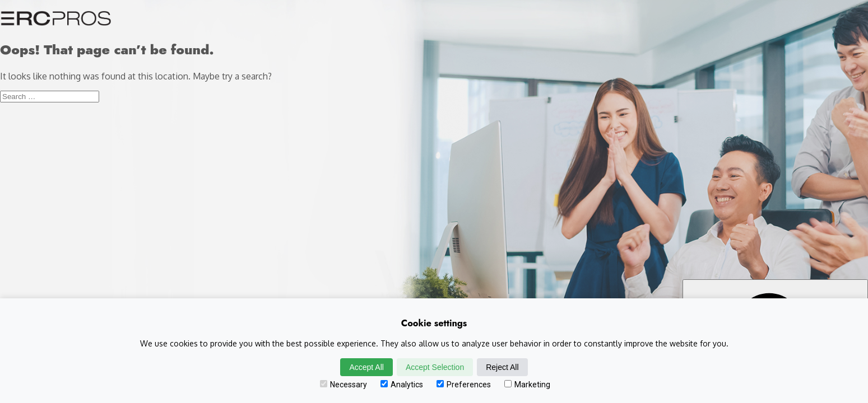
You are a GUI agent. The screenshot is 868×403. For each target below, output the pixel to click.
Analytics (402, 385)
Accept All (366, 367)
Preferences (464, 385)
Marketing (527, 385)
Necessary (344, 385)
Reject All (502, 367)
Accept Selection (435, 367)
